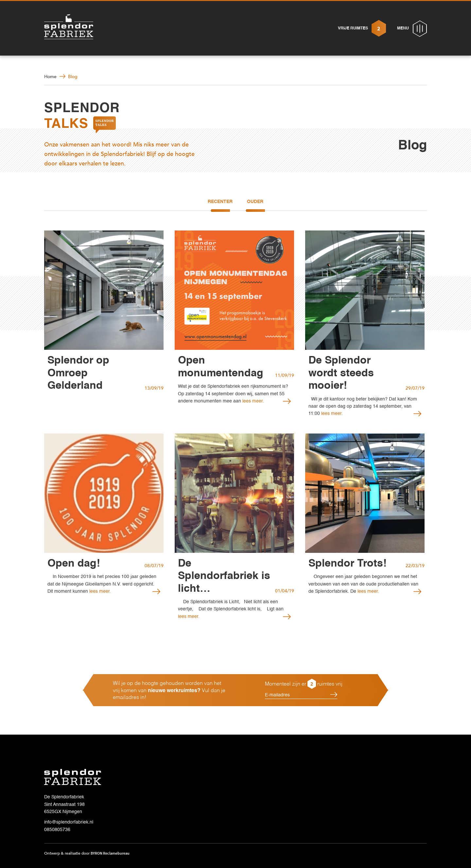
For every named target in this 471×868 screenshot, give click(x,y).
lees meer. (253, 401)
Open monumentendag (221, 367)
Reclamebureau (116, 853)
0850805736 (57, 830)
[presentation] (292, 724)
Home (50, 77)
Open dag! (74, 564)
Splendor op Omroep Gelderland (78, 373)
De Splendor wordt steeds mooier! (341, 373)
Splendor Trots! (348, 564)
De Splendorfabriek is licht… (224, 576)
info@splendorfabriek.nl (69, 822)
